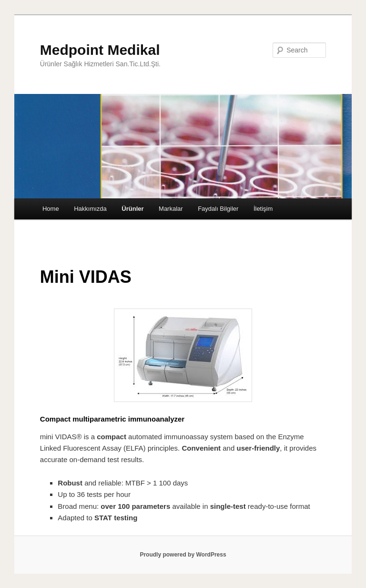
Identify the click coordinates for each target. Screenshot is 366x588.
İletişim (263, 209)
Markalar (171, 209)
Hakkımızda (90, 209)
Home (51, 209)
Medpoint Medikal (100, 50)
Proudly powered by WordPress (183, 555)
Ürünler (132, 209)
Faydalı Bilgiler (218, 209)
